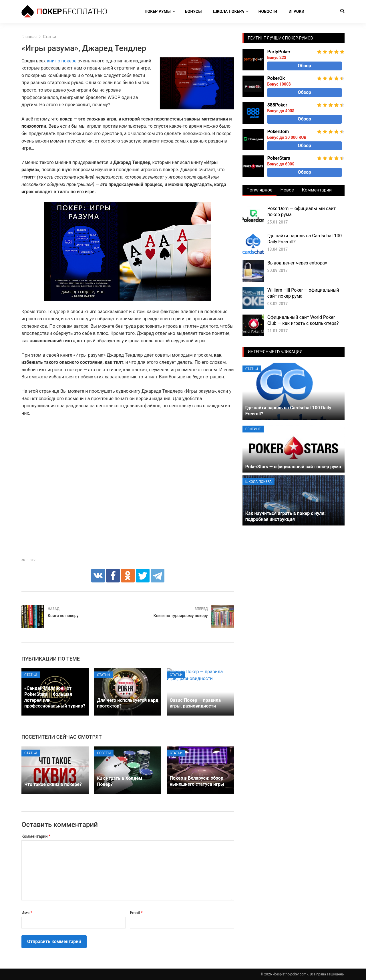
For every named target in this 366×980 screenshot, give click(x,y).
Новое (287, 190)
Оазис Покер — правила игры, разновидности (195, 703)
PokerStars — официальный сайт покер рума (293, 467)
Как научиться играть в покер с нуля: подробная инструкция (286, 516)
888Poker (277, 105)
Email (136, 913)
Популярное (259, 190)
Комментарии (317, 190)
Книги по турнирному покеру (181, 616)
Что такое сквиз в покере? (53, 784)
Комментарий (36, 836)
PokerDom (278, 132)
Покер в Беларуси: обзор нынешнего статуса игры (197, 781)
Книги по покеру (63, 616)
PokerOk (276, 78)
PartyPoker (279, 52)
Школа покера (228, 11)
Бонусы (193, 11)
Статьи (31, 675)
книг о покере (62, 61)
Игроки (296, 11)
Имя (27, 913)
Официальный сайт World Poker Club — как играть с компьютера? (303, 320)
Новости (268, 11)
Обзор (305, 66)
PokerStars (279, 158)
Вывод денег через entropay (297, 263)
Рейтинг (253, 429)
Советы (104, 753)
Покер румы (158, 11)
